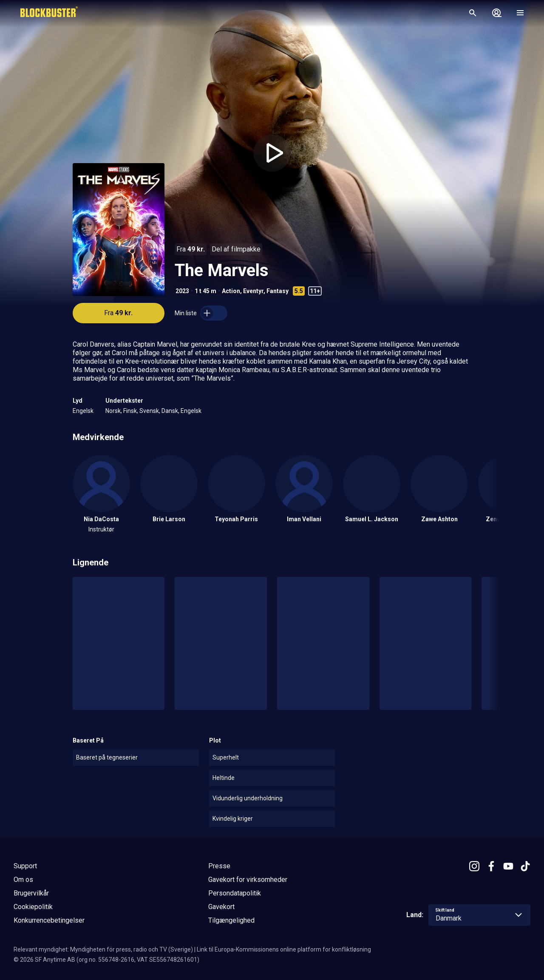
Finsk (130, 411)
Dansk (170, 411)
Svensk (149, 411)
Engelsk (83, 411)
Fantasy (278, 291)
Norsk (113, 411)
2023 (182, 291)
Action (231, 291)
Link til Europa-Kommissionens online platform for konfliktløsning (284, 949)
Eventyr (253, 291)
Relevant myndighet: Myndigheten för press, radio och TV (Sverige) (103, 949)
